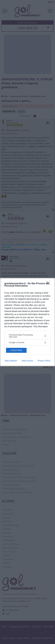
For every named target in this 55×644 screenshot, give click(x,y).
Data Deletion (11, 361)
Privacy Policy (44, 361)
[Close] (49, 284)
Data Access (27, 361)
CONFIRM (16, 350)
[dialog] (27, 322)
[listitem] (27, 336)
